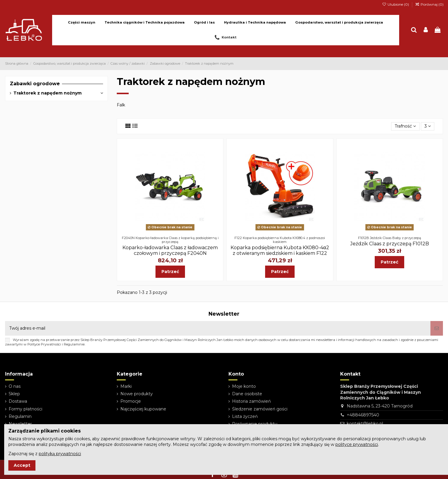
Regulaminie (74, 344)
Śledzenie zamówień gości (260, 409)
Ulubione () (396, 4)
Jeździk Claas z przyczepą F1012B (390, 244)
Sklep (14, 394)
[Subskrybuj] (437, 328)
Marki (126, 386)
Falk (121, 105)
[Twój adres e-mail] (218, 328)
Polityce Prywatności (44, 344)
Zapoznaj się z (45, 454)
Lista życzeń (245, 416)
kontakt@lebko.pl (365, 424)
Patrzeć (170, 272)
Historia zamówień (251, 401)
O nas (15, 386)
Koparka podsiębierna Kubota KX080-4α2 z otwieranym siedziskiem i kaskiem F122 (280, 250)
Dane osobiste (247, 394)
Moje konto (244, 386)
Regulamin (20, 416)
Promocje (131, 401)
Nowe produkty (137, 394)
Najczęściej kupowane (143, 409)
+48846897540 (363, 415)
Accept (22, 465)
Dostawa (18, 401)
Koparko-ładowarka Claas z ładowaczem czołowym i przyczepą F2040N (170, 250)
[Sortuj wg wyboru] (405, 127)
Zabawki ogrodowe (35, 84)
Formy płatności (25, 409)
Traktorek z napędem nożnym (48, 93)
